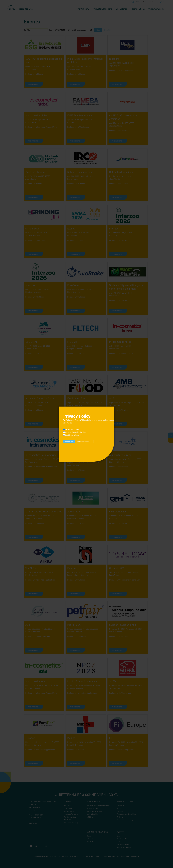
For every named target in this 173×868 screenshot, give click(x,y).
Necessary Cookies (72, 429)
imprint (70, 423)
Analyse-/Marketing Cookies (75, 432)
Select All (69, 442)
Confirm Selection (84, 442)
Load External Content (73, 435)
